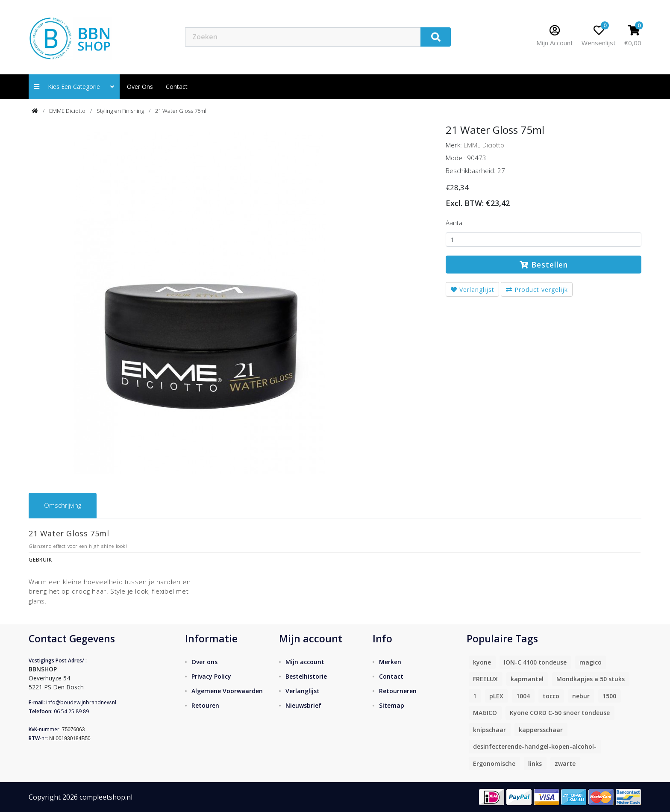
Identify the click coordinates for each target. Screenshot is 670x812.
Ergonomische (494, 763)
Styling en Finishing (120, 111)
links (535, 763)
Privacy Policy (211, 676)
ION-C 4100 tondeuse (535, 662)
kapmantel (527, 679)
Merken (390, 662)
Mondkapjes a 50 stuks (591, 679)
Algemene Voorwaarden (227, 691)
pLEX (496, 696)
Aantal (455, 223)
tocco (551, 696)
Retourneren (398, 691)
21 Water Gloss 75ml (181, 111)
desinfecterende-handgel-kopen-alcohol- (535, 746)
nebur (581, 696)
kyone (482, 662)
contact (177, 87)
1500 (609, 696)
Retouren (205, 705)
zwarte (565, 763)
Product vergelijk (537, 290)
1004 (523, 696)
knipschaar (489, 730)
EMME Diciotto (67, 111)
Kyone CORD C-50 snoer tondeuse (560, 713)
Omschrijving (63, 505)
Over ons (140, 87)
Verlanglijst (473, 290)
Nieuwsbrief (303, 705)
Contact (391, 676)
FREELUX (485, 679)
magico (591, 662)
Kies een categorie (74, 87)
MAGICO (485, 713)
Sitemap (392, 705)
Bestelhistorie (306, 676)
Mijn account (305, 662)
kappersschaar (541, 730)
